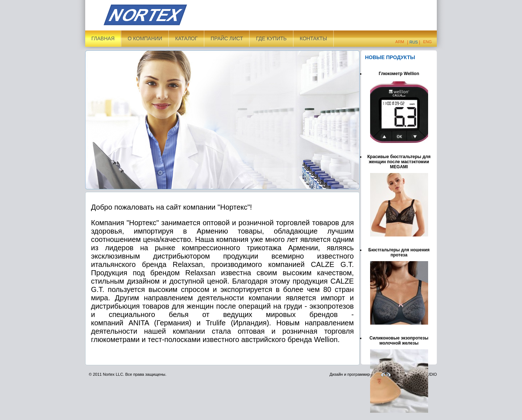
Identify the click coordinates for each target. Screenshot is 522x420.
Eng (427, 42)
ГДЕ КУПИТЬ (271, 38)
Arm (400, 42)
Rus (413, 42)
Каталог (186, 38)
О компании (145, 38)
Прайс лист (227, 38)
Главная (103, 38)
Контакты (314, 38)
